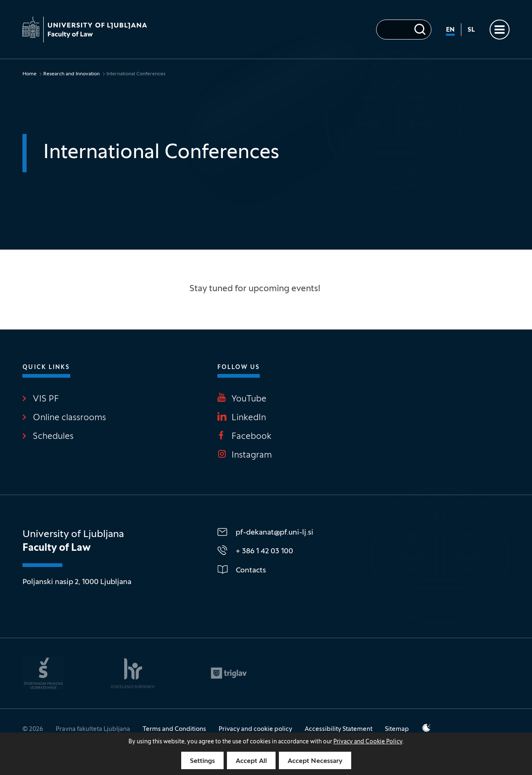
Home (30, 74)
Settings (202, 761)
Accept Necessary (315, 761)
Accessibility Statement (339, 729)
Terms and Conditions (174, 729)
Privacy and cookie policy (255, 729)
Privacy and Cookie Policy (368, 742)
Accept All (251, 761)
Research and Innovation (71, 74)
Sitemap (397, 729)
